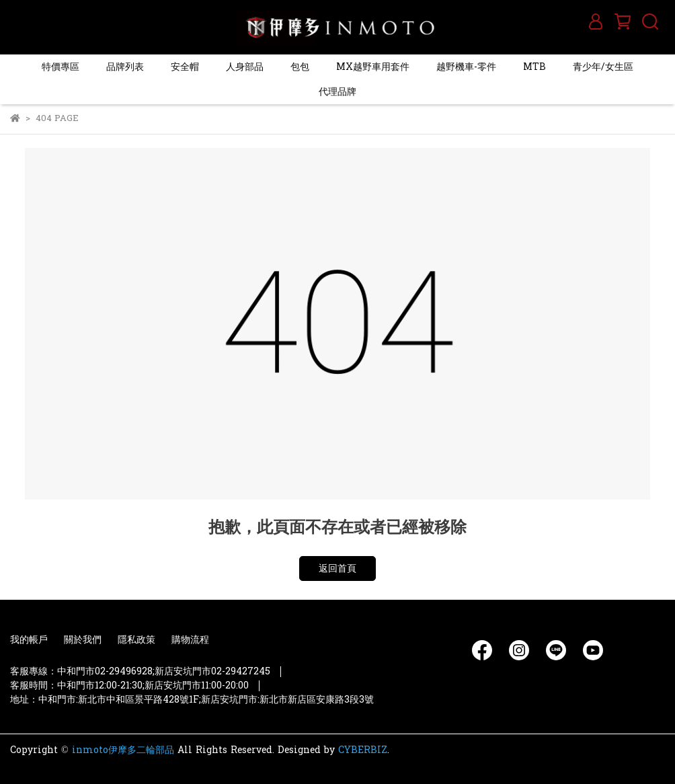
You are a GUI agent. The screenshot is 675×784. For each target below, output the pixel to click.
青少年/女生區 (603, 67)
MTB (534, 67)
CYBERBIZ (363, 750)
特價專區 (61, 67)
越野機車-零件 (466, 67)
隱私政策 (136, 640)
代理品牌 (337, 92)
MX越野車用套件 (373, 67)
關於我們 (83, 640)
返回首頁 (337, 569)
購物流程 (190, 640)
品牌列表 (125, 67)
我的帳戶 (29, 640)
